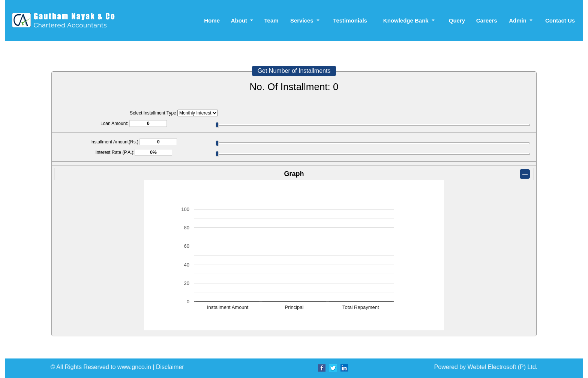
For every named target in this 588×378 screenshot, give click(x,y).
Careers (487, 20)
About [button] (240, 20)
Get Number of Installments (294, 71)
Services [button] (303, 20)
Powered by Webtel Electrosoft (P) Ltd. (266, 367)
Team (271, 20)
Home (212, 20)
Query (457, 20)
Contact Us (560, 20)
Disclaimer (389, 367)
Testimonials (350, 20)
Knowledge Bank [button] (407, 20)
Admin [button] (518, 20)
